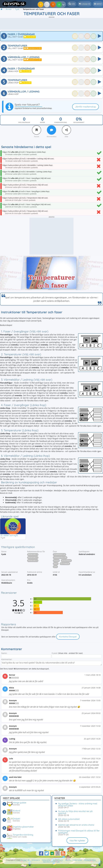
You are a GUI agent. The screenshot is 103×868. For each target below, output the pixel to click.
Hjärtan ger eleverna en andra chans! (76, 825)
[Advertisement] (51, 24)
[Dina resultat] (60, 4)
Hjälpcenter (46, 860)
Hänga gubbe (19, 803)
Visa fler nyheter (77, 840)
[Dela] (66, 130)
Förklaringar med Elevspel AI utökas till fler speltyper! (79, 832)
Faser (56, 561)
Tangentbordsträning (23, 835)
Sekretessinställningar (51, 862)
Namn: (4, 653)
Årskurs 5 (33, 558)
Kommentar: (7, 659)
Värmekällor (60, 558)
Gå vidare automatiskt (69, 819)
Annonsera (36, 860)
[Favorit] (37, 130)
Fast (56, 564)
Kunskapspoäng (61, 122)
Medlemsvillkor (90, 860)
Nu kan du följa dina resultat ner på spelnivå (75, 812)
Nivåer (42, 122)
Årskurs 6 (33, 561)
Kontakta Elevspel (68, 637)
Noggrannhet (79, 122)
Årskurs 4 (33, 555)
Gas (55, 567)
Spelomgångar (24, 122)
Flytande (65, 564)
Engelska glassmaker (23, 827)
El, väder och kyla (9, 535)
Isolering (66, 561)
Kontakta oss (58, 860)
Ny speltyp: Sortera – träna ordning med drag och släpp (78, 804)
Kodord (16, 811)
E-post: (55, 653)
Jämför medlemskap (86, 107)
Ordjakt (16, 819)
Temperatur (59, 555)
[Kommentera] (51, 130)
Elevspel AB (25, 860)
